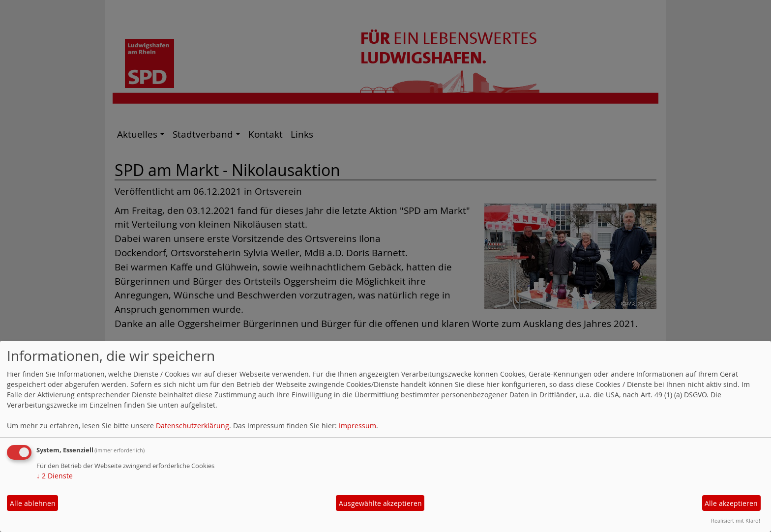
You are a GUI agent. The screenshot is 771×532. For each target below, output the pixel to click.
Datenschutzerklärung (193, 426)
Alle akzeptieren (731, 503)
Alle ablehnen (33, 503)
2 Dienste (55, 476)
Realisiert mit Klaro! (736, 520)
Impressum (357, 426)
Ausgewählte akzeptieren (380, 503)
